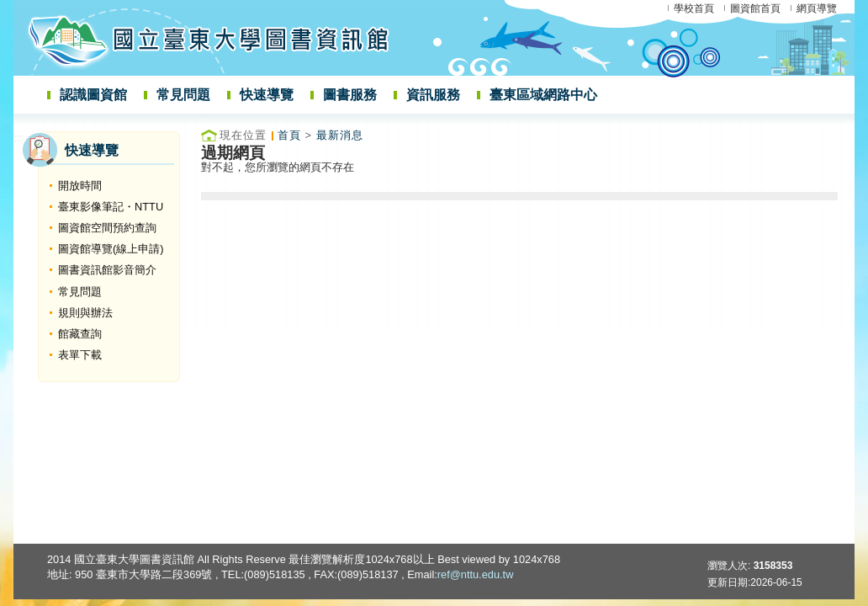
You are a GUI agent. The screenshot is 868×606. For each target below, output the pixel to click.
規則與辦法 (85, 313)
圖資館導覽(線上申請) (111, 249)
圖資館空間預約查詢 (107, 228)
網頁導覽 (817, 8)
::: (19, 138)
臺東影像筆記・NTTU (111, 207)
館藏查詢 (80, 334)
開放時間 (80, 186)
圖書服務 (350, 95)
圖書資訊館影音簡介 (107, 270)
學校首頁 (694, 8)
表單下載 (80, 355)
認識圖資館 (93, 95)
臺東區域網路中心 (543, 95)
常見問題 (183, 95)
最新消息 (340, 135)
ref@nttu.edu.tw (476, 574)
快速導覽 (267, 95)
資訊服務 (433, 95)
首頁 (289, 135)
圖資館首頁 (755, 8)
